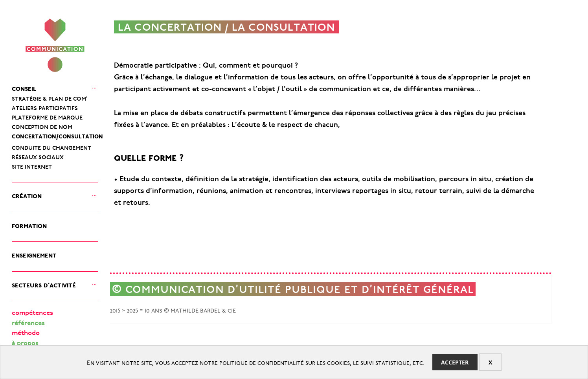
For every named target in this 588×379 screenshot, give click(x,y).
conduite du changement (51, 147)
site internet (32, 166)
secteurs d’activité (44, 284)
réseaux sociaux (38, 156)
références (28, 324)
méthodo (26, 334)
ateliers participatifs (45, 107)
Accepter (455, 362)
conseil (24, 87)
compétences (32, 314)
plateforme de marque (47, 116)
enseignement (34, 254)
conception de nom (42, 126)
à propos (25, 344)
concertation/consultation (57, 135)
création (27, 195)
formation (29, 225)
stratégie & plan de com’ (50, 98)
